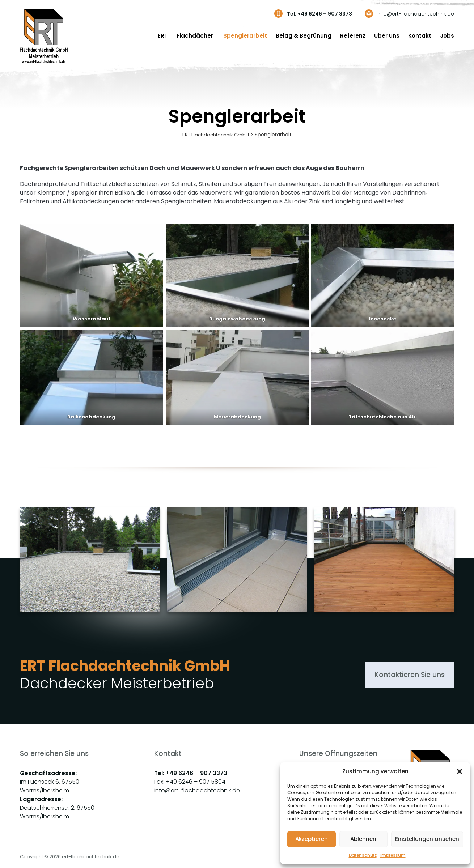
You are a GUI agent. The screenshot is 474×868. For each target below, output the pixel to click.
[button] (460, 771)
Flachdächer (196, 36)
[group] (90, 573)
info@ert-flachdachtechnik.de (416, 14)
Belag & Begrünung (304, 36)
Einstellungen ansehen (427, 839)
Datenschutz (363, 855)
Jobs (447, 36)
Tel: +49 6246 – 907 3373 (319, 14)
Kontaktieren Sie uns (397, 675)
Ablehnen (363, 839)
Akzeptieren (312, 839)
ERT (163, 36)
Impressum (393, 855)
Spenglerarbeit (245, 36)
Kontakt (420, 36)
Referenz (353, 36)
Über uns (387, 36)
